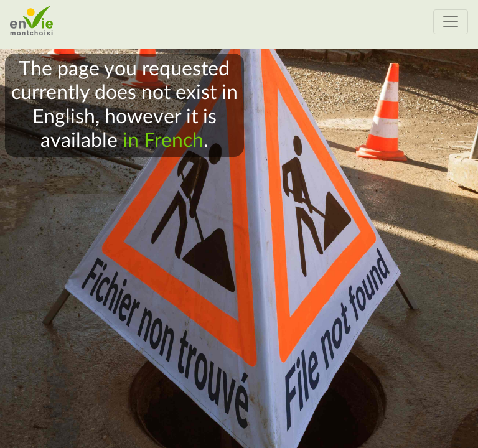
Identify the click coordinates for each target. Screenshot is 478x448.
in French (163, 141)
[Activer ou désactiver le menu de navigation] (451, 22)
